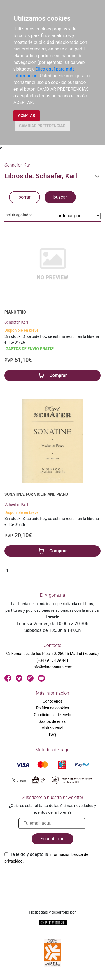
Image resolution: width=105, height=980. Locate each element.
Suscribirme (53, 839)
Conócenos (53, 701)
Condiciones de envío (53, 715)
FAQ (53, 735)
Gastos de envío (53, 721)
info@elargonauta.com (52, 667)
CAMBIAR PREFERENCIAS (42, 126)
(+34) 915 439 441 (53, 660)
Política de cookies (53, 708)
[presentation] (47, 878)
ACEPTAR (27, 115)
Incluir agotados (18, 215)
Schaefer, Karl (16, 322)
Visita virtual (53, 728)
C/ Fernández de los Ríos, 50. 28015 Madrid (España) (53, 654)
